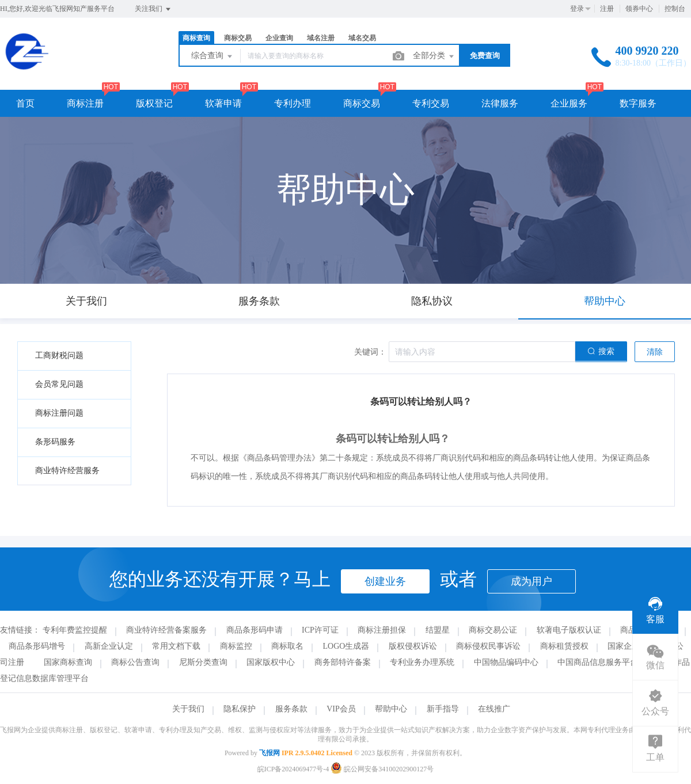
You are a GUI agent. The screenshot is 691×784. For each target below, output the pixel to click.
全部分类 (434, 56)
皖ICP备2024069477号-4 (293, 769)
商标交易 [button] (362, 103)
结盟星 (438, 630)
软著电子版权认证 (569, 630)
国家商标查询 (68, 662)
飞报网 (269, 753)
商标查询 (196, 38)
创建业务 (385, 581)
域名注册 (321, 38)
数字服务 (638, 103)
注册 (607, 9)
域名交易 (362, 38)
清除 (655, 352)
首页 (25, 103)
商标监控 (236, 646)
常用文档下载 (176, 646)
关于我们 (188, 709)
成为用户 (531, 581)
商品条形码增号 (37, 646)
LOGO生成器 (346, 646)
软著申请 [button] (223, 103)
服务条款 (291, 709)
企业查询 (279, 38)
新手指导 (443, 709)
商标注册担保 (382, 630)
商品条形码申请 (255, 630)
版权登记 (154, 103)
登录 (577, 9)
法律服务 (500, 103)
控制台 (675, 9)
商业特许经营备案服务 (166, 630)
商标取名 (287, 646)
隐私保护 (240, 709)
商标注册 (85, 103)
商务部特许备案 (343, 662)
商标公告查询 (135, 662)
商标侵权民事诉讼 (488, 646)
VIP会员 (341, 709)
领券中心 (639, 9)
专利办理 (293, 103)
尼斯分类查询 (203, 662)
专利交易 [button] (431, 103)
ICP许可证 (320, 630)
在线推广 (494, 709)
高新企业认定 (109, 646)
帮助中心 (391, 709)
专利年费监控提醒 (75, 630)
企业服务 (569, 103)
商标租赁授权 (564, 646)
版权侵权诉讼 (413, 646)
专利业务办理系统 (422, 662)
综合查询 (212, 56)
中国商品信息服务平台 (598, 662)
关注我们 (153, 9)
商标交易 (238, 38)
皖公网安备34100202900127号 (382, 769)
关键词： (370, 352)
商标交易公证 (493, 630)
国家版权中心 (271, 662)
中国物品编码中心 (506, 662)
